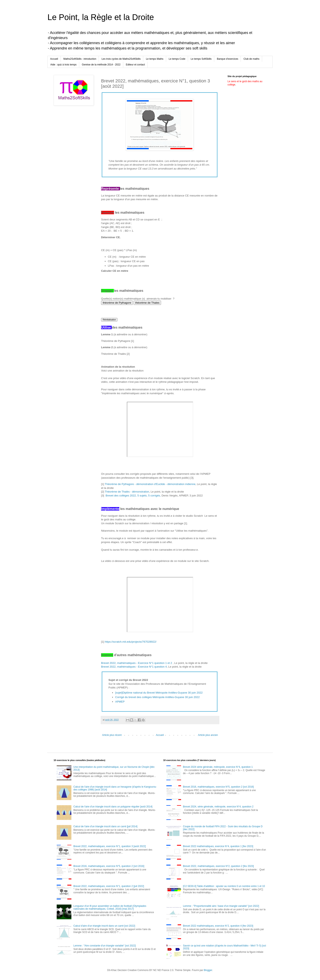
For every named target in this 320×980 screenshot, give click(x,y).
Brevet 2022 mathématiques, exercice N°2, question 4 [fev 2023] (218, 926)
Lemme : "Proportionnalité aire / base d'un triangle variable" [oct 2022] (221, 906)
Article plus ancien (208, 735)
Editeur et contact (135, 65)
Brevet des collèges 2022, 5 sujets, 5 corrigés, (133, 496)
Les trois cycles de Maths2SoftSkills (121, 59)
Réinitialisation (109, 320)
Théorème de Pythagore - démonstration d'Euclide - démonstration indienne (150, 484)
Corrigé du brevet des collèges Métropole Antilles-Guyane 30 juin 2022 (157, 697)
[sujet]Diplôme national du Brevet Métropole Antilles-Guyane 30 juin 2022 (159, 693)
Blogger (208, 970)
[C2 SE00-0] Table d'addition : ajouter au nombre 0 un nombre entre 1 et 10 (224, 886)
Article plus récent (112, 735)
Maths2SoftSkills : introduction (80, 59)
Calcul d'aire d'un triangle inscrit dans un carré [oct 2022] (104, 926)
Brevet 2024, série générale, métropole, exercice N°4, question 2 (218, 807)
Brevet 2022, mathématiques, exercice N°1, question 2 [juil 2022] (109, 886)
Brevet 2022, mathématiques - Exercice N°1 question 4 (134, 667)
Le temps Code (177, 59)
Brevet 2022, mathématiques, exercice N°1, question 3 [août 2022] (110, 846)
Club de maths (251, 59)
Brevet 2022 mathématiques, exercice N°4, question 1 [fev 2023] (218, 846)
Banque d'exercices (228, 59)
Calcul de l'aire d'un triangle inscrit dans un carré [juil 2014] (105, 826)
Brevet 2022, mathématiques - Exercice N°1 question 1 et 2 (137, 663)
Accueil (54, 59)
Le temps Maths (155, 59)
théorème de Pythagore (117, 303)
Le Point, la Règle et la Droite (101, 17)
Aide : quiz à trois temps (63, 65)
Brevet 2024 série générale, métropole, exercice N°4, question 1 (218, 767)
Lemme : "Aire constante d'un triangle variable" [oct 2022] (105, 946)
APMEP (120, 702)
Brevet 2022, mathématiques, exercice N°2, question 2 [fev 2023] (218, 866)
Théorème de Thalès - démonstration (127, 492)
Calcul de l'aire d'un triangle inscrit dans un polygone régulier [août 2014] (113, 807)
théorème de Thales (147, 303)
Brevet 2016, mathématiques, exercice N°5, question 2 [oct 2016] (109, 866)
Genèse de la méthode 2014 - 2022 (101, 65)
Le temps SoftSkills (201, 59)
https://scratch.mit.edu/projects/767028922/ (131, 642)
